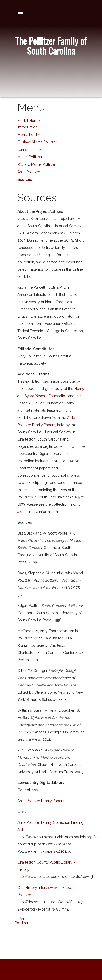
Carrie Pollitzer (30, 150)
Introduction (27, 127)
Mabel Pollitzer (30, 157)
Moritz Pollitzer (30, 135)
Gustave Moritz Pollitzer (37, 142)
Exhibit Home (29, 121)
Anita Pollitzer (29, 172)
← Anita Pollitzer (22, 921)
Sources (25, 179)
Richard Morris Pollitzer (37, 164)
